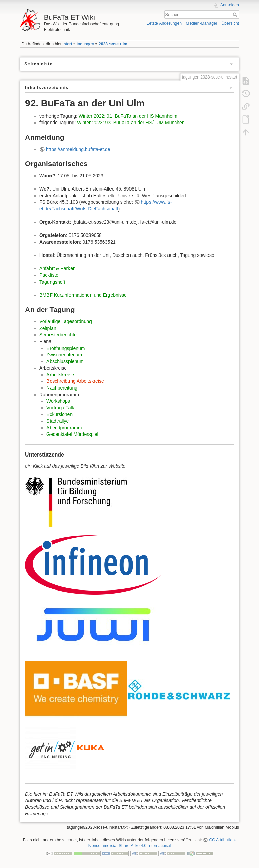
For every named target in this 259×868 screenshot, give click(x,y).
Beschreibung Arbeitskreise (75, 381)
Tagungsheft (52, 282)
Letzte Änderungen (164, 23)
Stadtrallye (58, 421)
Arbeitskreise (60, 375)
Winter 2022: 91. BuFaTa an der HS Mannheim (128, 116)
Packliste (49, 275)
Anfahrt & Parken (57, 268)
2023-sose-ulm (113, 44)
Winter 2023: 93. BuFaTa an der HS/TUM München (131, 123)
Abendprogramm (64, 428)
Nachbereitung (62, 388)
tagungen (85, 44)
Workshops (58, 401)
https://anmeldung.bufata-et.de (78, 149)
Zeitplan (48, 328)
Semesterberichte (58, 335)
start (68, 44)
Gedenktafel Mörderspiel (72, 434)
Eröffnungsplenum (66, 348)
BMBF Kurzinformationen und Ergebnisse (83, 295)
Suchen (236, 15)
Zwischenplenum (64, 355)
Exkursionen (59, 414)
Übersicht (230, 23)
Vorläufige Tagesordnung (66, 321)
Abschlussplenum (65, 361)
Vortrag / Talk (60, 408)
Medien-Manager (202, 23)
